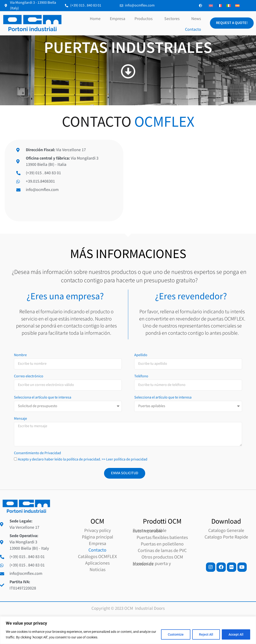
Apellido (141, 501)
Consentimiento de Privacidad (37, 599)
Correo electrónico (29, 522)
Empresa (118, 19)
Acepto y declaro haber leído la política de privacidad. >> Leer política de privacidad (83, 605)
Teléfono (141, 522)
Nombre (20, 501)
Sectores (173, 19)
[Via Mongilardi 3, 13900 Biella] (192, 181)
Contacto (193, 29)
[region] (128, 630)
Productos (145, 19)
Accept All (236, 634)
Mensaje (20, 565)
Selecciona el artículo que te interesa (43, 543)
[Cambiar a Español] (237, 6)
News (196, 19)
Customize (176, 634)
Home (95, 19)
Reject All (206, 634)
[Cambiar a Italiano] (229, 6)
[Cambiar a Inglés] (211, 6)
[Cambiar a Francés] (220, 6)
